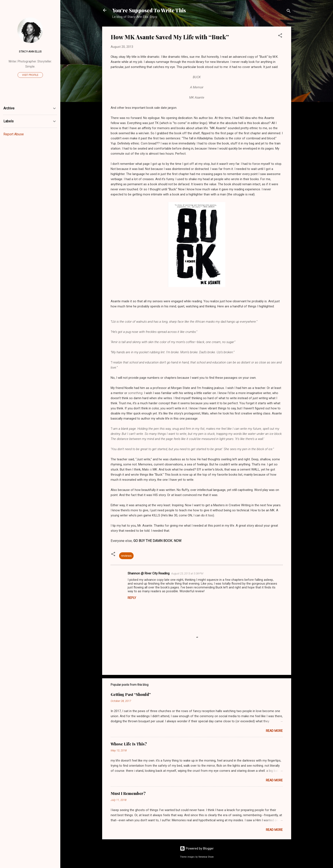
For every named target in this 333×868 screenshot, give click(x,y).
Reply (132, 598)
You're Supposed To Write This (149, 10)
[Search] (289, 12)
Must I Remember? (128, 793)
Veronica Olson (206, 857)
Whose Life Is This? (129, 744)
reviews (126, 556)
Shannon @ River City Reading (149, 573)
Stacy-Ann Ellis (30, 51)
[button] (280, 36)
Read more (274, 731)
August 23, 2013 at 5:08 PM (187, 573)
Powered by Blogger (197, 848)
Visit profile (30, 75)
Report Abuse (14, 134)
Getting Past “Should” (131, 694)
